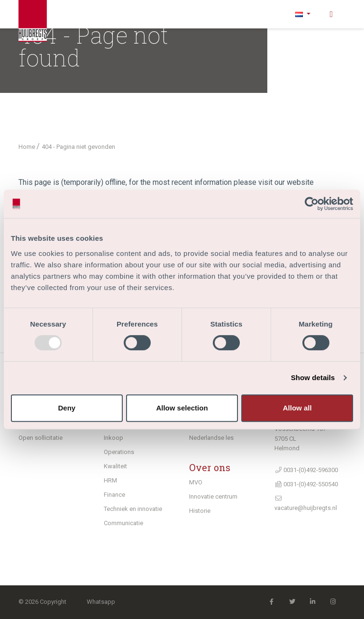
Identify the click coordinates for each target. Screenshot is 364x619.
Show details (313, 378)
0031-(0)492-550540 (306, 484)
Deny (67, 408)
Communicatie (123, 523)
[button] (303, 14)
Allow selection (182, 408)
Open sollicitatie (41, 438)
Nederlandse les (211, 438)
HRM (110, 480)
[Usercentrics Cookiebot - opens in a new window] (312, 204)
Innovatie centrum (213, 496)
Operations (119, 452)
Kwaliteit (115, 466)
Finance (114, 495)
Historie (200, 511)
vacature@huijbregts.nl (306, 503)
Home (27, 147)
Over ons (210, 467)
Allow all (297, 408)
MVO (196, 482)
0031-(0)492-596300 (306, 470)
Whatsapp (101, 602)
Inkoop (114, 438)
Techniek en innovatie (133, 509)
